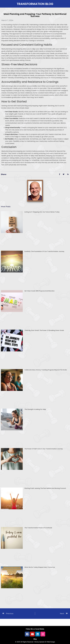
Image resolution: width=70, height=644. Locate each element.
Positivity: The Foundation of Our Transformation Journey (44, 251)
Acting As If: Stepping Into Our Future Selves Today (42, 212)
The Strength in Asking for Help (35, 409)
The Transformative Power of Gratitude (38, 528)
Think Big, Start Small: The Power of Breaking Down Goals (44, 330)
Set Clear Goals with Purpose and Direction (39, 291)
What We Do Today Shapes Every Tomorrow (40, 567)
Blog (35, 639)
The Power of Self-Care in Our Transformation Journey (44, 449)
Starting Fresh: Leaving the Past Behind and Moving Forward (45, 488)
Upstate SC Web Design (47, 642)
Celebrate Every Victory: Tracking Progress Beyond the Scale (46, 370)
